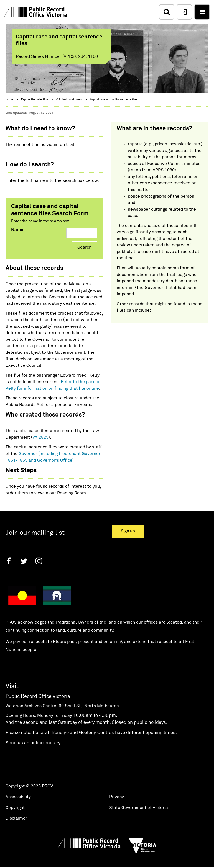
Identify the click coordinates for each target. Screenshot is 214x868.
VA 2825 (40, 437)
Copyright (15, 808)
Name (17, 230)
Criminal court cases (69, 99)
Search (84, 247)
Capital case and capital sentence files (114, 99)
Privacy (117, 797)
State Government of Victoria (139, 808)
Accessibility (18, 797)
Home (9, 99)
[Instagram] (39, 561)
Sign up (128, 531)
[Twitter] (24, 561)
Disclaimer (16, 818)
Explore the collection (35, 99)
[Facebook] (9, 561)
